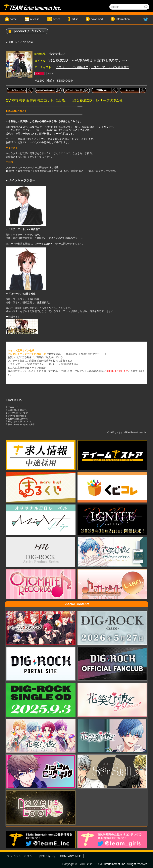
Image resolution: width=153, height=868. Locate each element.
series (57, 19)
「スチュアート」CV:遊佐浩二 (110, 67)
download (97, 19)
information (123, 19)
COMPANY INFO (71, 856)
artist (75, 19)
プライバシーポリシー (21, 856)
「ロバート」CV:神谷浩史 (72, 67)
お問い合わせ (47, 856)
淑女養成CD (57, 54)
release (35, 19)
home (13, 19)
